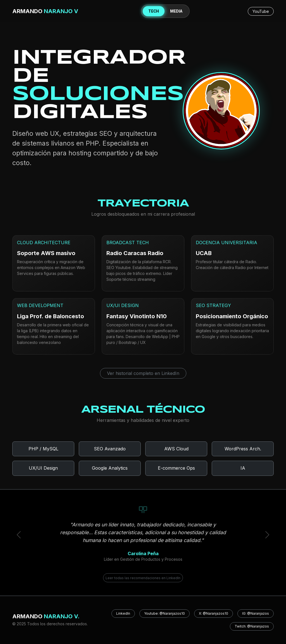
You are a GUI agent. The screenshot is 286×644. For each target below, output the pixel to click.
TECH (154, 11)
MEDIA (176, 11)
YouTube (261, 11)
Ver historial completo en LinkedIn (143, 373)
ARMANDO (45, 11)
